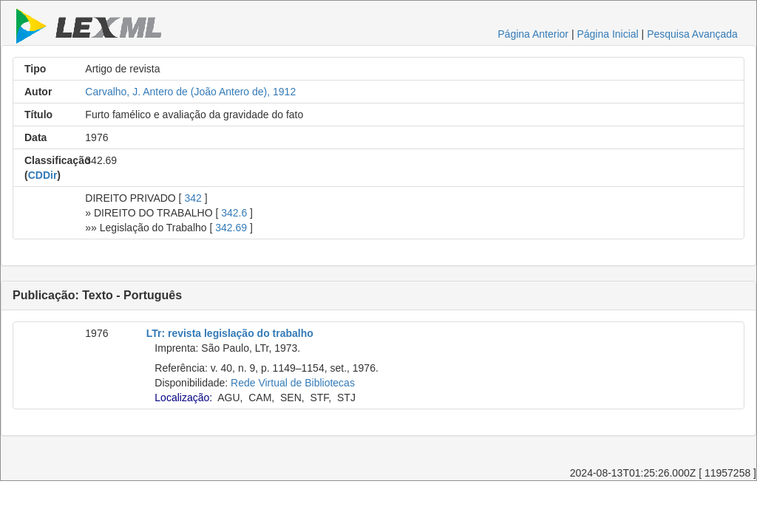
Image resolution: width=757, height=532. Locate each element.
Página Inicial (607, 34)
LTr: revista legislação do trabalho (230, 333)
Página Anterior (533, 34)
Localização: (183, 398)
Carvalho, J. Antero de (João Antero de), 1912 (190, 92)
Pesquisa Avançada (692, 34)
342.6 (234, 213)
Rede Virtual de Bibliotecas (293, 383)
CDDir (43, 175)
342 (193, 198)
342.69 (231, 228)
